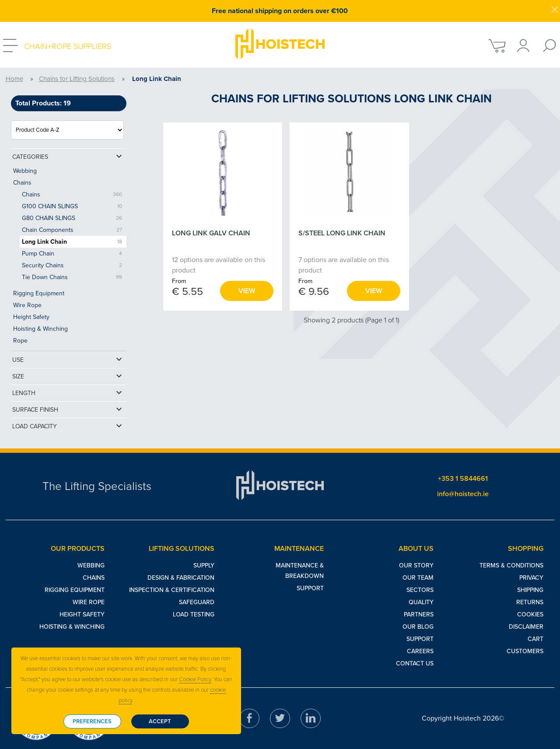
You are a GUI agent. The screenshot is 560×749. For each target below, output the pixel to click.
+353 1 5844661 (463, 479)
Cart (535, 639)
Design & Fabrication (181, 578)
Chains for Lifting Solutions (77, 79)
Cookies (530, 614)
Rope (20, 341)
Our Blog (418, 627)
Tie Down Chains (45, 277)
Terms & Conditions (511, 565)
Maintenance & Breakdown (300, 571)
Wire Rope (27, 305)
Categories (68, 156)
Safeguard (197, 602)
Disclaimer (526, 627)
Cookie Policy (195, 679)
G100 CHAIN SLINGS (50, 206)
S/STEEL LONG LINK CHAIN (342, 233)
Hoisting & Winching (40, 329)
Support (310, 588)
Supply (204, 565)
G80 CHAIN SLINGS (49, 218)
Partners (419, 614)
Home (14, 79)
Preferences (92, 721)
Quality (421, 602)
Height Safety (31, 317)
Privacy (531, 578)
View (247, 291)
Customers (525, 651)
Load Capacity (68, 426)
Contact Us (415, 663)
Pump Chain (38, 254)
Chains (22, 183)
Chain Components (48, 230)
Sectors (420, 590)
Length (68, 392)
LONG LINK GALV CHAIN (211, 233)
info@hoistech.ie (463, 494)
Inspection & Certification (172, 590)
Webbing (25, 171)
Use (68, 359)
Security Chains (43, 265)
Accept (160, 721)
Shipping (530, 590)
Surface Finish (68, 409)
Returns (530, 602)
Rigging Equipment (39, 293)
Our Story (416, 565)
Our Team (418, 578)
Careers (420, 651)
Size (68, 376)
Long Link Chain (44, 242)
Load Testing (194, 614)
